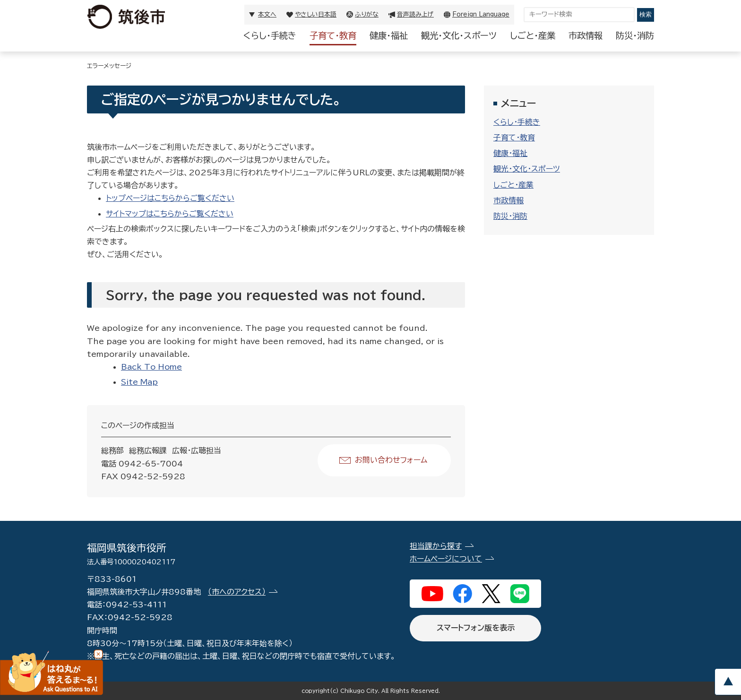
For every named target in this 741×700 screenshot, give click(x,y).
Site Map (139, 382)
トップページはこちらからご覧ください (170, 198)
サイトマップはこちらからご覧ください (170, 214)
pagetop (728, 682)
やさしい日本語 (316, 14)
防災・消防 (635, 35)
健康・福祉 (389, 35)
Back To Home (151, 367)
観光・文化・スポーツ (459, 35)
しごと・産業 (533, 35)
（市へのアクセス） (237, 592)
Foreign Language (481, 14)
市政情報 (586, 35)
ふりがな (367, 14)
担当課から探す (436, 546)
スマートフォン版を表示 (476, 628)
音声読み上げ (415, 14)
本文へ (267, 14)
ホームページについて (446, 559)
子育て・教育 (333, 35)
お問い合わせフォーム (391, 460)
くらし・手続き (270, 35)
